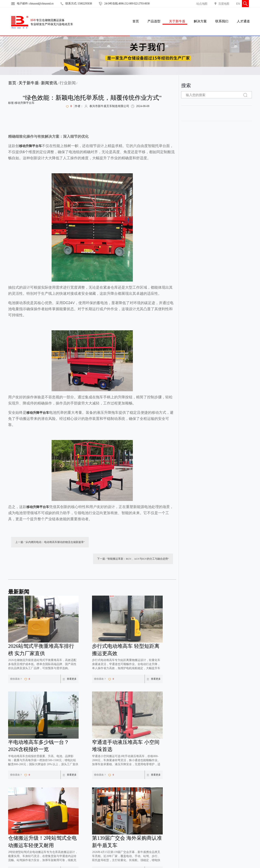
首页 (12, 83)
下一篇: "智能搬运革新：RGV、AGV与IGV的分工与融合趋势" (136, 543)
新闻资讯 (49, 83)
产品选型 (154, 21)
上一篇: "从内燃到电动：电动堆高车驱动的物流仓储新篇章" (47, 543)
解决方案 (200, 21)
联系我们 (222, 21)
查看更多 (70, 663)
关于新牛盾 (177, 21)
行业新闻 (68, 83)
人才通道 (243, 21)
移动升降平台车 (25, 103)
